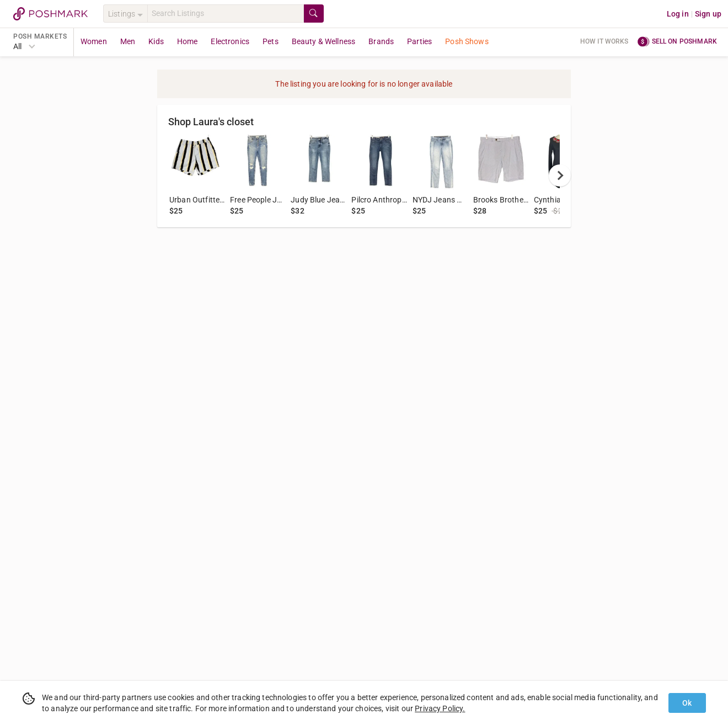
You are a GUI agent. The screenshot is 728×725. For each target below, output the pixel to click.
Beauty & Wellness (324, 41)
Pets (271, 41)
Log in (678, 14)
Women (94, 41)
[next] (560, 175)
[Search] (226, 14)
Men (128, 41)
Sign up (708, 14)
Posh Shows (467, 41)
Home (188, 41)
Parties (419, 41)
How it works (604, 41)
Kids (156, 41)
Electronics (230, 41)
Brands (381, 41)
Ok (687, 703)
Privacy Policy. (440, 708)
